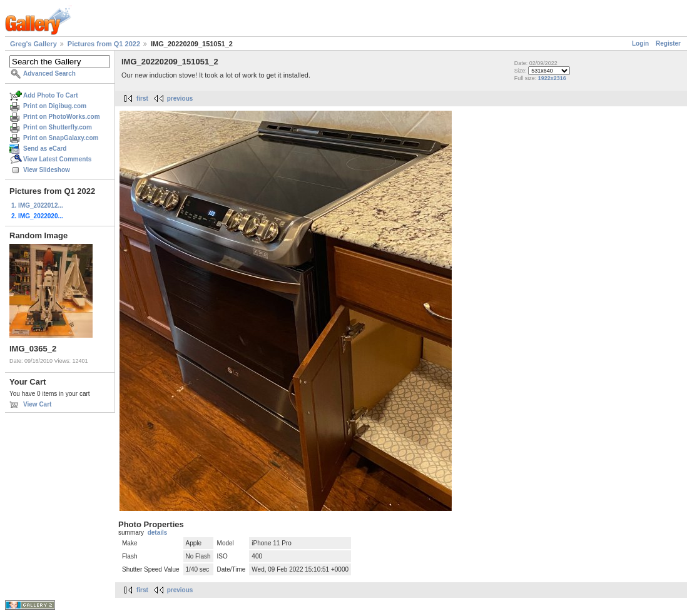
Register (668, 43)
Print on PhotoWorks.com (62, 117)
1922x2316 (552, 78)
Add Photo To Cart (51, 95)
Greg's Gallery (33, 44)
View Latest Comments (57, 159)
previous (180, 98)
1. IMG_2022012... (37, 205)
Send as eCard (45, 149)
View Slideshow (47, 170)
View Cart (37, 404)
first (142, 98)
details (158, 533)
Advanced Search (49, 73)
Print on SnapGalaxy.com (61, 138)
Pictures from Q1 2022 (104, 44)
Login (640, 43)
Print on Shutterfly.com (58, 127)
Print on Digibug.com (55, 106)
